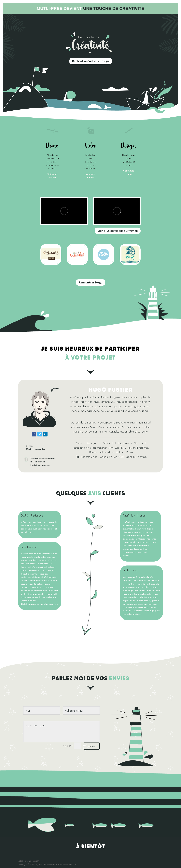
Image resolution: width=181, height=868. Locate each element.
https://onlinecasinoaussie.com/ (139, 366)
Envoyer (92, 746)
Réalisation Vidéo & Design (91, 61)
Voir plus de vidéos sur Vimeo (118, 231)
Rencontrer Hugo (91, 282)
